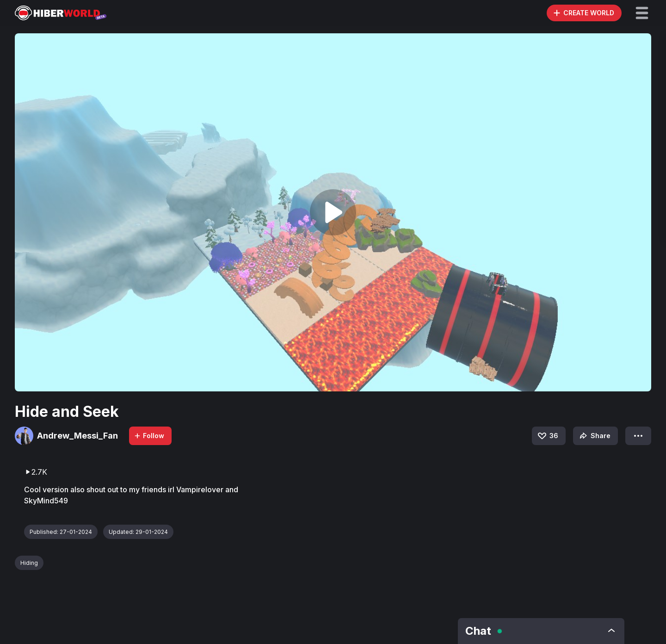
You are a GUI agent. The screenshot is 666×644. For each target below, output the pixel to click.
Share (594, 436)
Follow (149, 436)
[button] (642, 13)
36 (547, 436)
